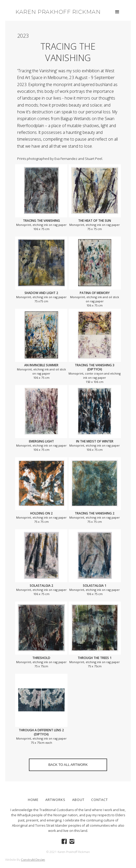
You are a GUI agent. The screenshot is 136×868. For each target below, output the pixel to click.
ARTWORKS (55, 800)
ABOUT (78, 800)
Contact (100, 800)
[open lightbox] (41, 190)
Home (33, 800)
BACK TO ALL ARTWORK (68, 765)
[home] (57, 11)
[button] (117, 12)
